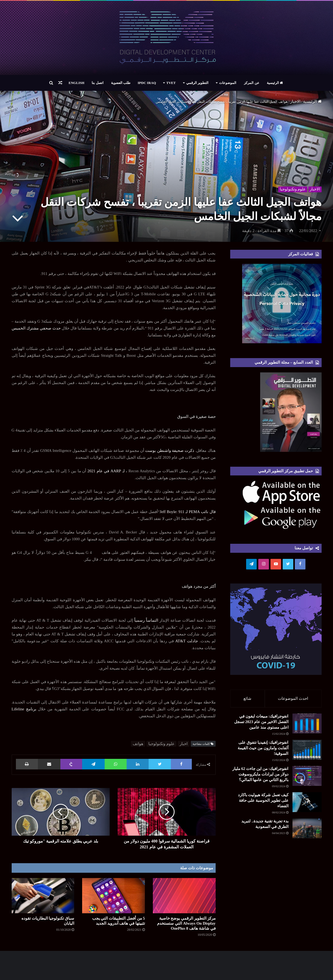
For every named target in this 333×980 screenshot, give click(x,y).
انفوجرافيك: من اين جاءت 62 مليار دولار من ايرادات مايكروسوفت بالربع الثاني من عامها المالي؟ (260, 776)
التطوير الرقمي (197, 83)
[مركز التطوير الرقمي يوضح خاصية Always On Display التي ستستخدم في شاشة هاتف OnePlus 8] (184, 896)
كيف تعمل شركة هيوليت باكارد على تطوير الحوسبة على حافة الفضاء (263, 802)
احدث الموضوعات (293, 698)
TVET (171, 83)
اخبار (184, 744)
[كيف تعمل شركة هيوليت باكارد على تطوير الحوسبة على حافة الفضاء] (307, 804)
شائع (247, 698)
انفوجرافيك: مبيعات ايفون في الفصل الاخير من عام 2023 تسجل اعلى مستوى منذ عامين (261, 724)
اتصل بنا (97, 83)
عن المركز (252, 83)
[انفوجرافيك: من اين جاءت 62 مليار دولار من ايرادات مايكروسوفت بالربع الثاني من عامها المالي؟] (307, 778)
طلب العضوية (121, 83)
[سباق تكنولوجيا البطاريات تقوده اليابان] (43, 896)
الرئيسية (275, 83)
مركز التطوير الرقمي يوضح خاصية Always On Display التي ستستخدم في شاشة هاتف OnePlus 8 (186, 923)
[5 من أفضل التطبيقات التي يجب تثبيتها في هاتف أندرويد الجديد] (114, 896)
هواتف (138, 744)
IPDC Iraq (147, 83)
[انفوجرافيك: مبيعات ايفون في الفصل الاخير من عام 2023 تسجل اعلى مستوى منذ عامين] (307, 725)
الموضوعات (228, 83)
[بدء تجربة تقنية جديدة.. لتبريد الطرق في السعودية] (307, 830)
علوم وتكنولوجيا (292, 189)
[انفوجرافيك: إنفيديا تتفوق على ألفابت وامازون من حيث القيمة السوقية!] (307, 752)
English (76, 83)
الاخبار (295, 101)
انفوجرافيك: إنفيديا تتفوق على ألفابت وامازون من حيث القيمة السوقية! (263, 750)
